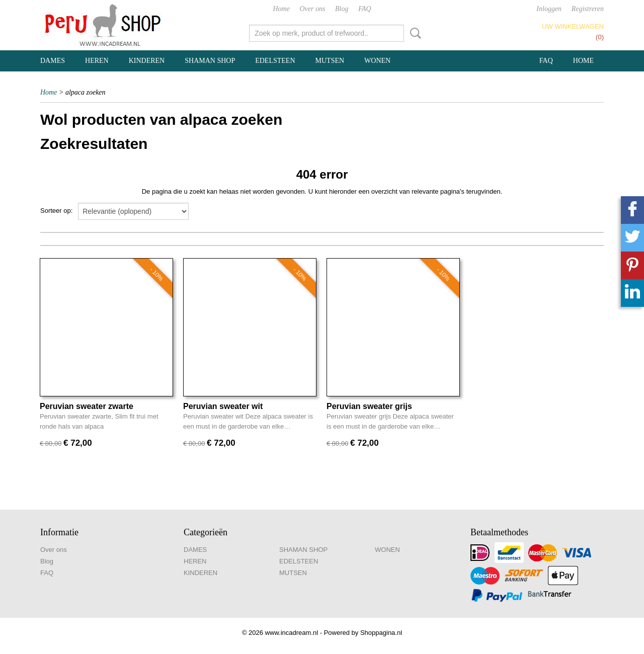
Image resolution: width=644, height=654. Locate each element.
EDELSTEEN (275, 61)
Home (281, 9)
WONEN (377, 61)
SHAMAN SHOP (210, 61)
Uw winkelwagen (573, 26)
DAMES (53, 61)
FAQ (365, 9)
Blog (342, 9)
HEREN (97, 61)
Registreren (588, 9)
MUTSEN (330, 61)
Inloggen (549, 9)
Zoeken (414, 33)
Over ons (313, 9)
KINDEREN (147, 61)
